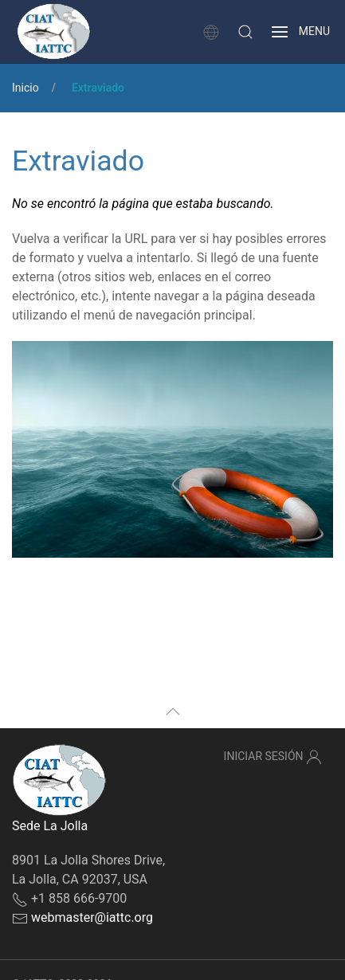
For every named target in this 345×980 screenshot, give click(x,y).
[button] (245, 32)
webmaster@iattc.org (92, 917)
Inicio (25, 88)
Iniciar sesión (273, 757)
